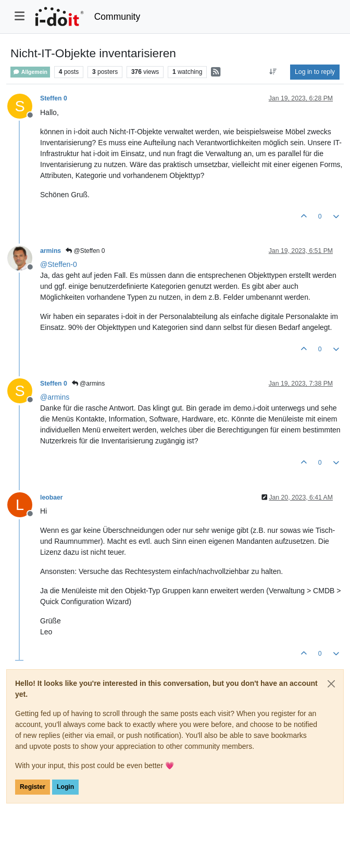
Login (65, 787)
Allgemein (30, 72)
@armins (89, 384)
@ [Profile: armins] (55, 397)
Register (33, 787)
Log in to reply (315, 72)
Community (117, 17)
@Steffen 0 (85, 251)
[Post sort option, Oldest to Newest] (273, 72)
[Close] (331, 684)
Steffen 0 (54, 98)
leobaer (52, 497)
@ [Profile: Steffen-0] (59, 264)
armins (51, 251)
